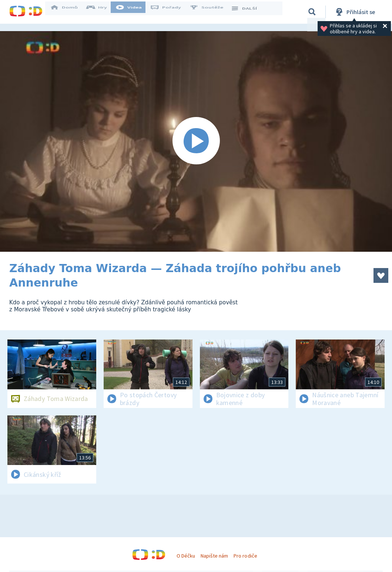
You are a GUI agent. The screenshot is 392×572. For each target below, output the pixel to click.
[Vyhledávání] (312, 12)
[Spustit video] (196, 141)
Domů (69, 12)
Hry (102, 12)
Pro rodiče (245, 556)
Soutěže (211, 12)
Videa (134, 12)
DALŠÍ (249, 12)
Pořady (171, 12)
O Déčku (186, 556)
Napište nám (214, 556)
